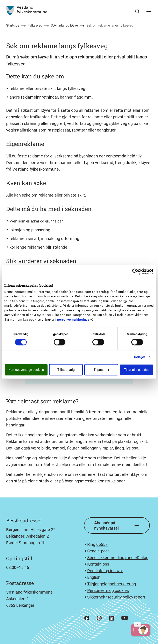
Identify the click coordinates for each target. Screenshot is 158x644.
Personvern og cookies (108, 590)
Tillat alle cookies (137, 370)
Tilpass (101, 370)
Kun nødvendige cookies (26, 370)
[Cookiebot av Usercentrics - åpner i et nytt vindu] (135, 271)
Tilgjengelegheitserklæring (112, 584)
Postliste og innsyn (105, 571)
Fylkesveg (35, 25)
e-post (103, 551)
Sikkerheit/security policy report (116, 597)
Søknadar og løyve (64, 25)
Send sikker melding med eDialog (118, 558)
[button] (149, 12)
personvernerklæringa (73, 320)
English (94, 577)
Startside (13, 25)
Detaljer (140, 357)
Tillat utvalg (66, 370)
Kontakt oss (98, 564)
